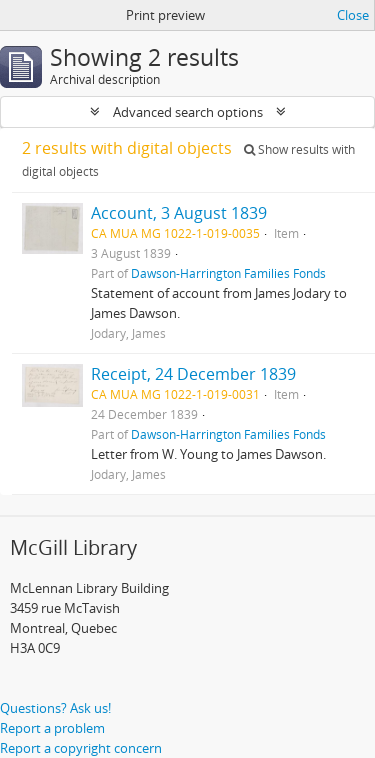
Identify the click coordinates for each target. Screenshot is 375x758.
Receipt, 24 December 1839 (193, 374)
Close (353, 15)
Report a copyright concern (81, 748)
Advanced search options (188, 112)
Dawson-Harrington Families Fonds (228, 273)
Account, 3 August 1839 (179, 213)
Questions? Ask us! (55, 708)
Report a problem (52, 728)
